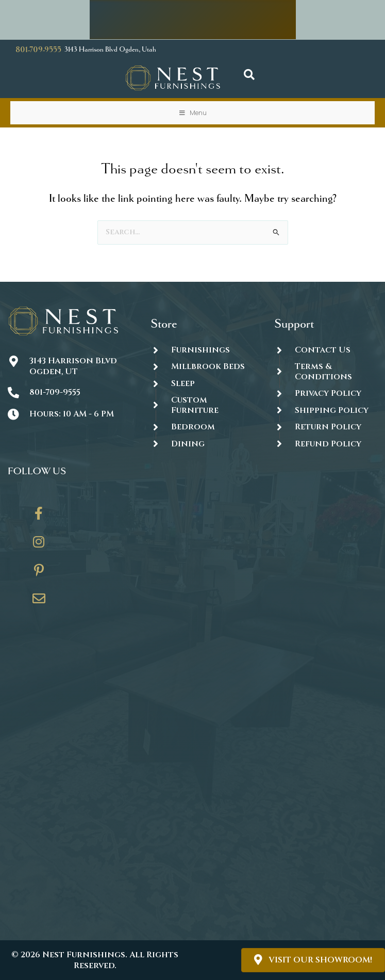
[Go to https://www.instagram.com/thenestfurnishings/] (39, 545)
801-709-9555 (38, 50)
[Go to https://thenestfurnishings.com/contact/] (39, 602)
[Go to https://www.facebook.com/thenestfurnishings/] (39, 517)
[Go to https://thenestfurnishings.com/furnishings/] (202, 350)
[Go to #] (326, 410)
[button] (249, 75)
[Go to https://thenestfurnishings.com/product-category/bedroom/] (202, 427)
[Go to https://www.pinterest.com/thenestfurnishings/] (39, 574)
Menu (193, 113)
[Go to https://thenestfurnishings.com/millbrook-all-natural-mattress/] (202, 367)
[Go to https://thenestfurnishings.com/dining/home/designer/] (202, 405)
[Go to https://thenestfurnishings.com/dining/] (202, 444)
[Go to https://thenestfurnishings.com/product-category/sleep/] (202, 383)
